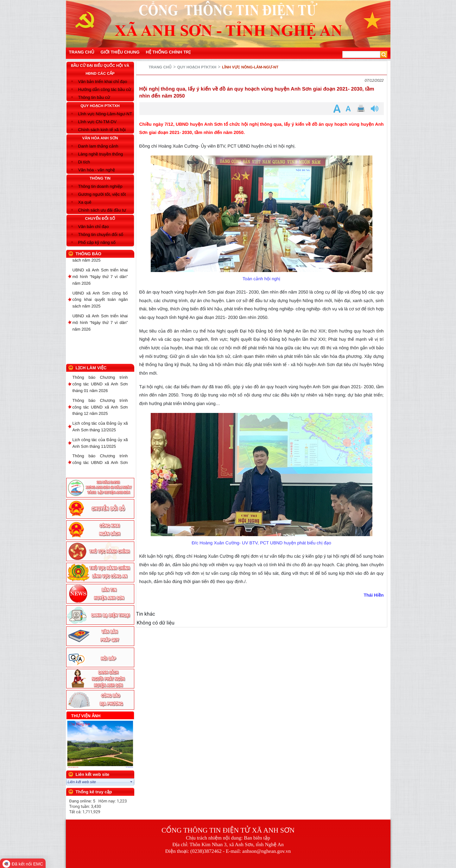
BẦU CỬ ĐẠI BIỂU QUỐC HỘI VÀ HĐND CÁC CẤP (100, 70)
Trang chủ (160, 67)
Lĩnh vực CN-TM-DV (98, 122)
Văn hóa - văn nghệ (97, 170)
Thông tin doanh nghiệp (100, 186)
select (131, 782)
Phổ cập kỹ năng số (97, 242)
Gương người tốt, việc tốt (102, 194)
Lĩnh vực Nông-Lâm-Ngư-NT (105, 114)
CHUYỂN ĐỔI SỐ (100, 219)
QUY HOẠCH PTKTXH (100, 106)
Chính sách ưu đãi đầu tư (102, 210)
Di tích (84, 162)
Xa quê (85, 202)
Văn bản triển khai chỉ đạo (103, 82)
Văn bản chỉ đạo (94, 227)
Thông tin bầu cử (94, 97)
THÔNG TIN (100, 178)
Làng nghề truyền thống (101, 154)
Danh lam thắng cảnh (98, 146)
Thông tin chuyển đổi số (101, 234)
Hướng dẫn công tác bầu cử (105, 89)
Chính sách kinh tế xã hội (102, 130)
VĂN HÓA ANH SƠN (100, 138)
